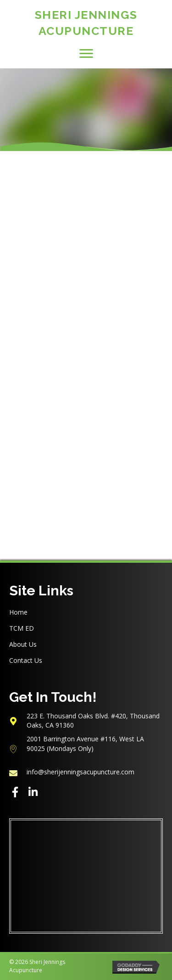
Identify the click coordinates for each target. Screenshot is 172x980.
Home (18, 612)
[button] (86, 54)
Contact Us (26, 660)
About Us (23, 644)
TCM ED (22, 628)
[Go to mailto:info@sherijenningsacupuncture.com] (86, 772)
